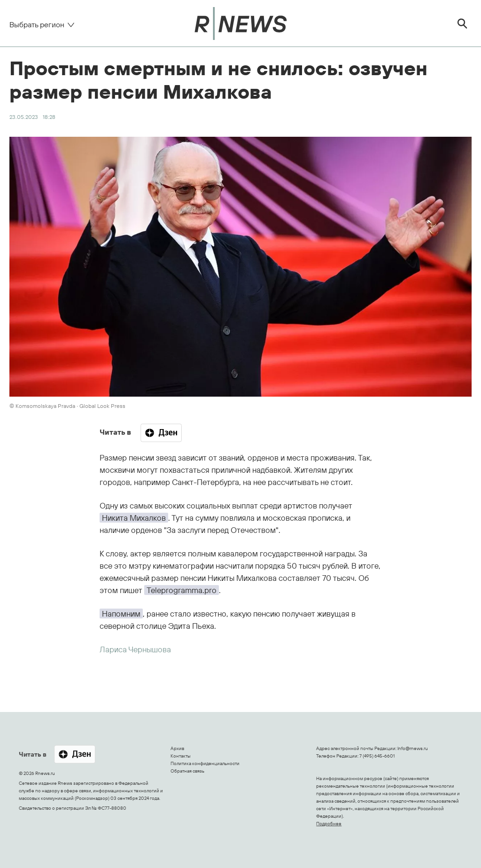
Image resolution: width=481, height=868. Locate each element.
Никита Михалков (134, 518)
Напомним (121, 614)
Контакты (181, 756)
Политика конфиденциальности (205, 763)
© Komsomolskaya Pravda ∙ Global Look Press (67, 406)
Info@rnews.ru (413, 748)
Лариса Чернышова (135, 649)
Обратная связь (187, 771)
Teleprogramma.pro (182, 590)
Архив (177, 748)
